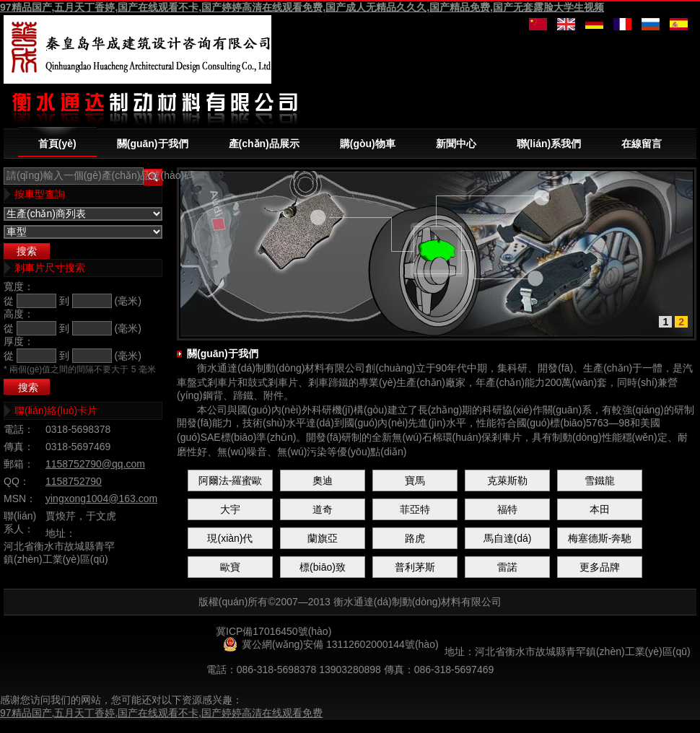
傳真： (19, 447)
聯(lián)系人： (20, 522)
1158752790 (74, 481)
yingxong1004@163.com (101, 499)
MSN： (20, 499)
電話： (19, 429)
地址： (61, 533)
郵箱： (19, 464)
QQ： (17, 481)
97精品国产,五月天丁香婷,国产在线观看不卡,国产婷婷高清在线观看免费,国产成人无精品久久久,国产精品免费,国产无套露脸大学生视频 (302, 7)
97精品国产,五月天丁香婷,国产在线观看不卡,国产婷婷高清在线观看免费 (161, 713)
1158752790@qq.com (95, 464)
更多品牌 (600, 567)
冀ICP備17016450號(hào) (274, 631)
